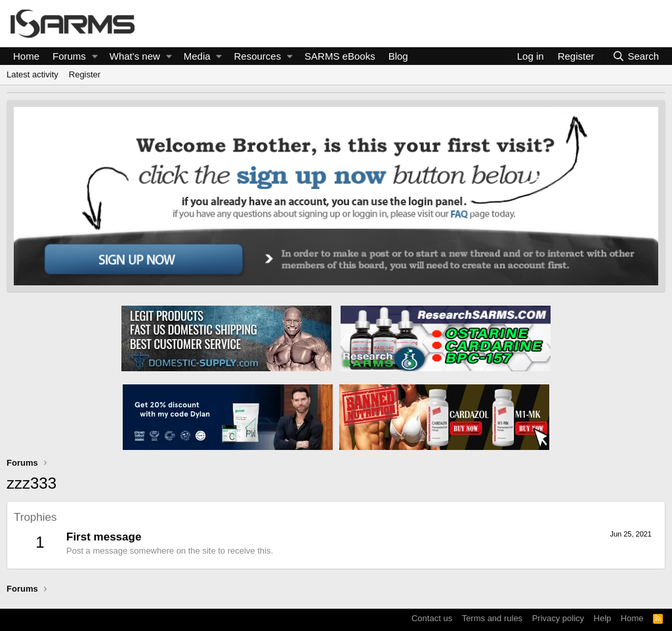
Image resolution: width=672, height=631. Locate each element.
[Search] (636, 56)
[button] (95, 56)
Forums (69, 56)
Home (26, 56)
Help (603, 618)
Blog (398, 56)
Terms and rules (492, 618)
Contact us (432, 618)
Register (85, 74)
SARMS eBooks (340, 56)
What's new (135, 56)
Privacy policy (558, 618)
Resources (258, 56)
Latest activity (32, 74)
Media (197, 56)
